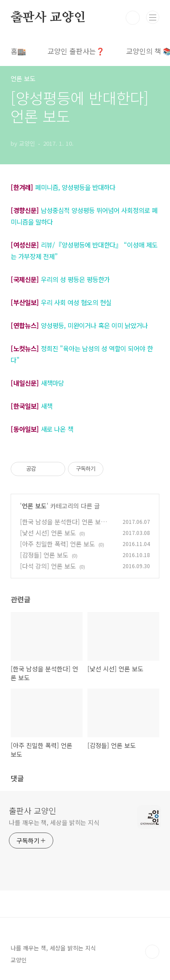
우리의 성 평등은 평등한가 (75, 279)
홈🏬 (18, 51)
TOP (152, 952)
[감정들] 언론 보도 (44, 555)
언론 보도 (34, 506)
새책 (47, 406)
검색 (133, 18)
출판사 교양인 (48, 18)
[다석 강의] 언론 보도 (48, 566)
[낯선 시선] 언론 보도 (48, 533)
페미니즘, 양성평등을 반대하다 (75, 187)
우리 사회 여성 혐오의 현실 (76, 302)
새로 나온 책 (57, 429)
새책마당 (52, 383)
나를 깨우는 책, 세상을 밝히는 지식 (54, 822)
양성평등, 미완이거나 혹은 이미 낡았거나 (94, 325)
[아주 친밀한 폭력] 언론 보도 (57, 544)
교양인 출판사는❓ (76, 51)
